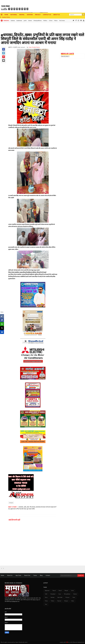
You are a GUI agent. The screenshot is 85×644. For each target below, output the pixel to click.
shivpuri (11, 503)
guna (60, 594)
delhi (46, 594)
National (14, 15)
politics (53, 601)
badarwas (19, 21)
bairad (54, 591)
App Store (18, 575)
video (73, 601)
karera (30, 21)
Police (56, 21)
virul (46, 604)
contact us (47, 15)
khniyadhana (67, 594)
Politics (45, 21)
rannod (59, 601)
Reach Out (27, 575)
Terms (35, 575)
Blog (41, 575)
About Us (10, 575)
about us (57, 15)
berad (60, 591)
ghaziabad (53, 594)
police (46, 601)
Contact (48, 575)
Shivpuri (30, 15)
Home (6, 15)
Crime (51, 21)
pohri (25, 21)
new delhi (60, 598)
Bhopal (22, 15)
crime (72, 591)
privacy (38, 15)
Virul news (62, 21)
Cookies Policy (6, 17)
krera (46, 598)
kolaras (13, 21)
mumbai (52, 598)
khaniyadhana (38, 21)
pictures (67, 598)
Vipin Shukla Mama (34, 47)
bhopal (66, 591)
